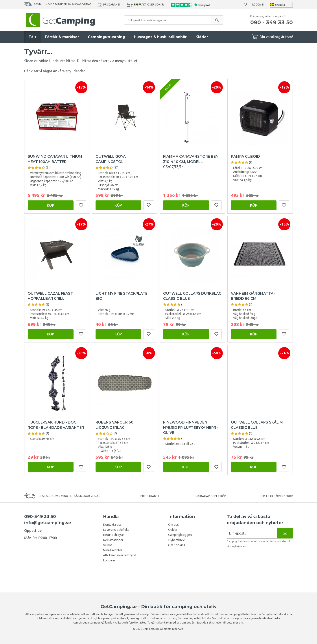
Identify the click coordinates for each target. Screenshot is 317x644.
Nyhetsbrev (176, 540)
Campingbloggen (180, 535)
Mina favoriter (113, 550)
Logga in (258, 5)
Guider (173, 530)
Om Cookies (177, 545)
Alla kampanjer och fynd (120, 555)
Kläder (202, 37)
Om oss (173, 525)
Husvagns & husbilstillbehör (160, 37)
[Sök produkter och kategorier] (168, 20)
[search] (217, 20)
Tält (32, 37)
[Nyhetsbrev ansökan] (252, 533)
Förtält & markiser (62, 37)
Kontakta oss (112, 525)
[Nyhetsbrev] (285, 533)
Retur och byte (113, 535)
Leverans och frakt (116, 530)
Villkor (108, 545)
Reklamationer (113, 540)
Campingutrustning (106, 37)
